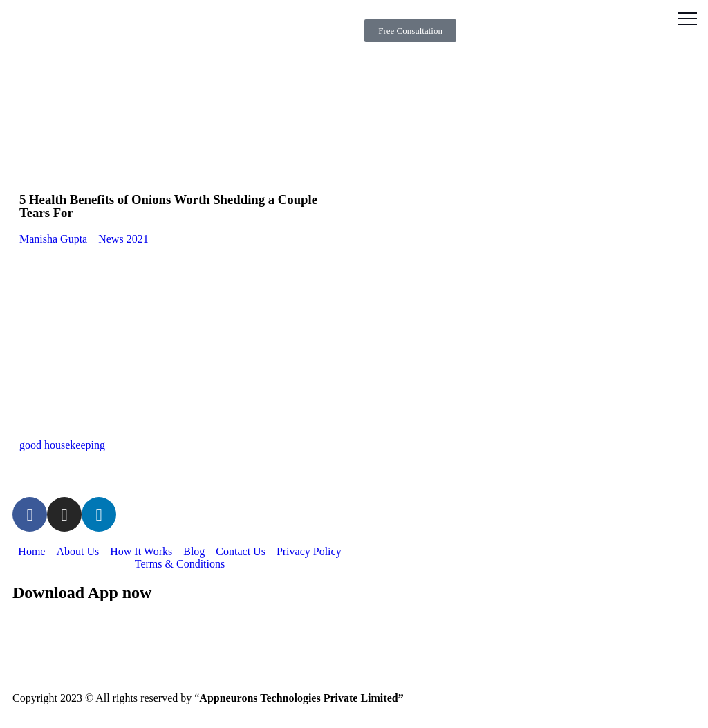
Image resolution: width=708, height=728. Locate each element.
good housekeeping (62, 445)
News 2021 (123, 239)
